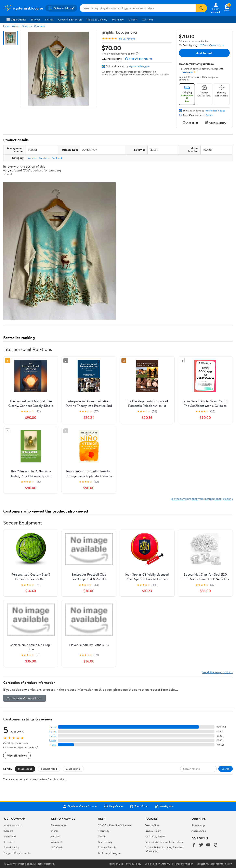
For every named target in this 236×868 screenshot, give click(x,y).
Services (35, 19)
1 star (53, 745)
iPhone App (198, 825)
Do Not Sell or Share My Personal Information (169, 864)
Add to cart (204, 53)
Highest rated (49, 769)
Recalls (102, 836)
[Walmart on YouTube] (208, 845)
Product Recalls (107, 847)
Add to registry (216, 123)
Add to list (190, 123)
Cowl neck (40, 26)
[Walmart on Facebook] (194, 845)
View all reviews (17, 755)
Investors (9, 842)
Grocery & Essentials (70, 19)
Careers (133, 19)
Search (226, 769)
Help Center (114, 806)
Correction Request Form (24, 698)
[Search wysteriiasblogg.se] (138, 8)
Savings (49, 19)
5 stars (52, 727)
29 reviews (129, 39)
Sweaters (27, 26)
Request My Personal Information (164, 842)
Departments (16, 19)
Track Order (139, 806)
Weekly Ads (164, 806)
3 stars (52, 736)
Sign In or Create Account (80, 806)
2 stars (52, 740)
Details (209, 115)
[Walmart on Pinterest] (216, 845)
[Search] (201, 8)
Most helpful (73, 769)
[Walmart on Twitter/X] (201, 845)
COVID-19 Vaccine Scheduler (115, 825)
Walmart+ (57, 842)
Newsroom (10, 836)
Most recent (25, 769)
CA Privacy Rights (155, 836)
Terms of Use (152, 825)
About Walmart (13, 825)
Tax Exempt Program (110, 853)
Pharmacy (118, 19)
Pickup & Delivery (97, 19)
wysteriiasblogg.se (139, 66)
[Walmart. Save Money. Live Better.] (23, 8)
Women (16, 26)
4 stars (52, 732)
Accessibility (105, 842)
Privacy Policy (153, 831)
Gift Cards (57, 847)
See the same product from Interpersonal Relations (202, 499)
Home (6, 26)
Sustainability (12, 847)
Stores (55, 831)
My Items (148, 19)
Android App (199, 831)
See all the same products (217, 672)
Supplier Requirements (17, 853)
